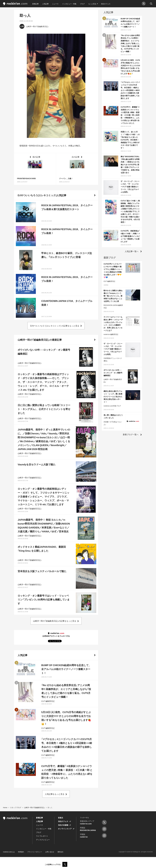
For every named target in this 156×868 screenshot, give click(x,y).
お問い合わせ (50, 852)
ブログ (82, 4)
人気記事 (45, 4)
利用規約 (21, 852)
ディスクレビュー (43, 840)
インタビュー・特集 (69, 4)
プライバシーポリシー (35, 852)
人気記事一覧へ (132, 251)
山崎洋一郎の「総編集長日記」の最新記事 (40, 340)
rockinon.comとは (9, 852)
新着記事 (35, 4)
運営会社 (60, 852)
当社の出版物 (63, 825)
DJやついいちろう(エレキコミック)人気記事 (42, 195)
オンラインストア (65, 829)
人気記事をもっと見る (55, 794)
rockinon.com (15, 4)
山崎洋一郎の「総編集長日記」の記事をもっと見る (55, 621)
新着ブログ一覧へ (131, 434)
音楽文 (61, 818)
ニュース (55, 4)
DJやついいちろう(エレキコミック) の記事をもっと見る (55, 326)
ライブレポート (42, 836)
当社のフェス (106, 4)
